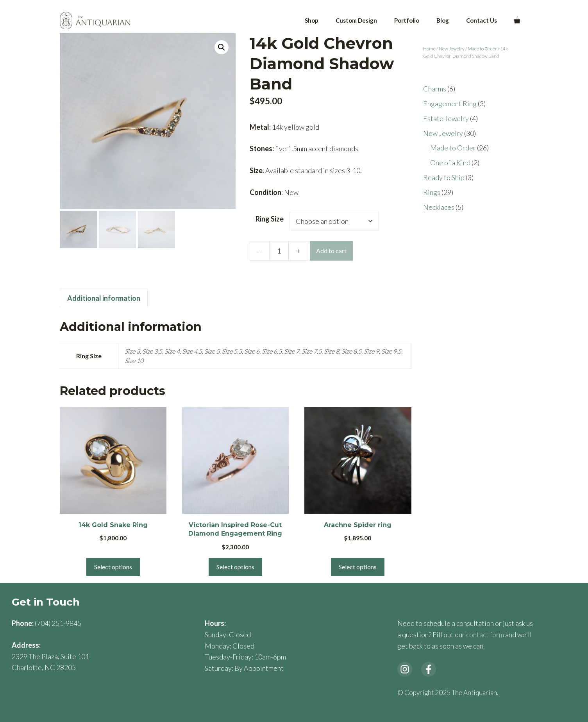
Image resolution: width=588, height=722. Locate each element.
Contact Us (482, 20)
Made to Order (482, 49)
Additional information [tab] (104, 298)
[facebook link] (429, 669)
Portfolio (407, 20)
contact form (485, 634)
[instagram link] (405, 669)
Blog (443, 20)
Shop (312, 20)
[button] (222, 47)
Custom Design (356, 20)
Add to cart (331, 251)
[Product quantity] (279, 251)
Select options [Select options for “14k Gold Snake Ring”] (113, 567)
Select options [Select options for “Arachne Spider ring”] (358, 567)
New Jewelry (452, 49)
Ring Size (270, 219)
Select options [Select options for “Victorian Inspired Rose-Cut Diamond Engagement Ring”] (235, 567)
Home (429, 49)
